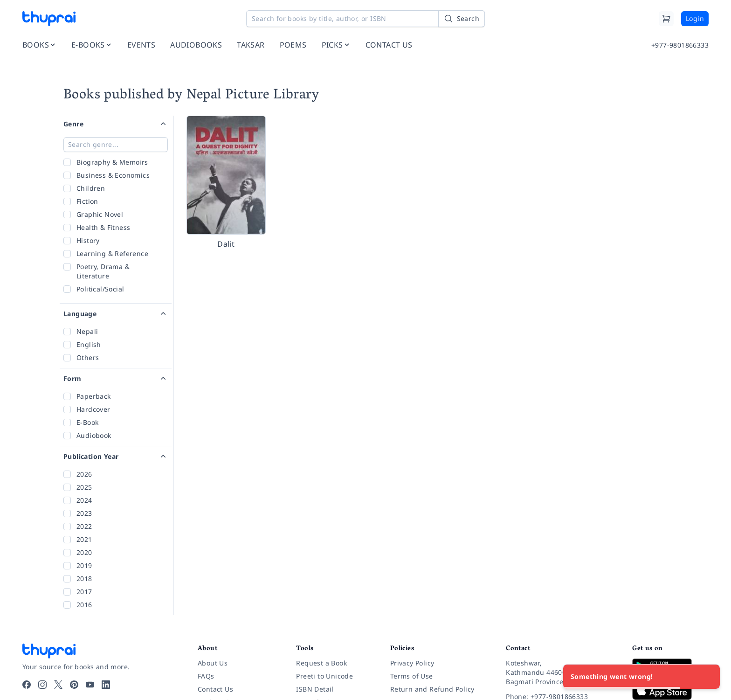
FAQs (206, 676)
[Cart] (666, 19)
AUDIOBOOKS (196, 45)
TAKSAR (251, 45)
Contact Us (215, 689)
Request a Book (321, 663)
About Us (213, 663)
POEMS (293, 45)
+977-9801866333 (680, 45)
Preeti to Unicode (324, 676)
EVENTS (141, 45)
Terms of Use (412, 676)
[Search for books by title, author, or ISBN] (365, 19)
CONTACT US (389, 45)
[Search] (462, 19)
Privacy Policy (412, 663)
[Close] (708, 677)
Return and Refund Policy (432, 689)
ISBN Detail (315, 689)
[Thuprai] (49, 19)
